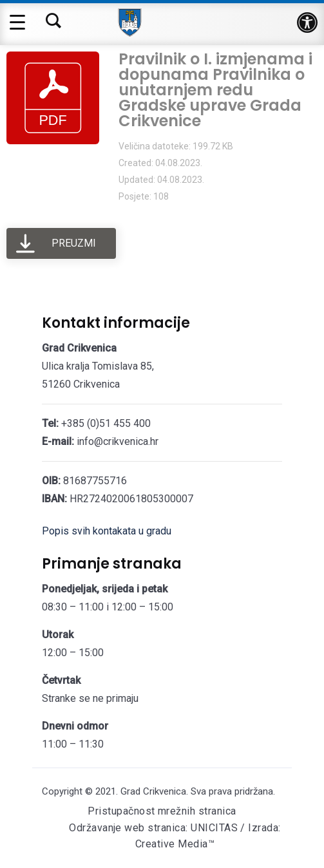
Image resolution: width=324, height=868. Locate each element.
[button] (307, 23)
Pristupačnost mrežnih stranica (162, 811)
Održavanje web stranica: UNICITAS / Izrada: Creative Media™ (175, 836)
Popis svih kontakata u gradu (107, 531)
